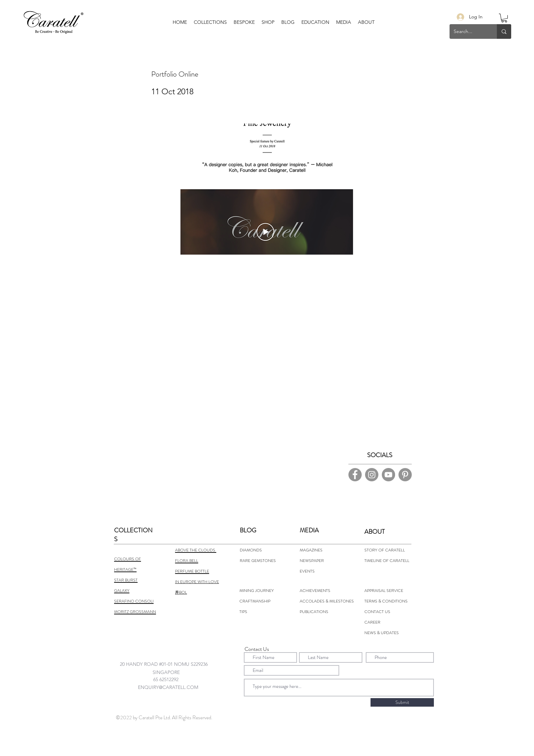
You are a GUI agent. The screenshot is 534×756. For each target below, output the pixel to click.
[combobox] (170, 664)
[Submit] (402, 702)
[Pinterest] (405, 475)
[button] (244, 22)
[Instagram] (372, 475)
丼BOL (181, 592)
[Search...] (468, 31)
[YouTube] (388, 475)
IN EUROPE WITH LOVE (197, 582)
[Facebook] (355, 475)
